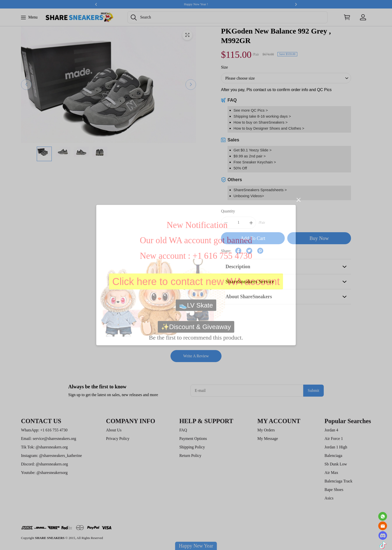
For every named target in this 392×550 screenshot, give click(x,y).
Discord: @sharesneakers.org (44, 464)
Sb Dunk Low (336, 464)
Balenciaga (333, 456)
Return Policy (190, 456)
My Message (268, 439)
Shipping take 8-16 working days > (262, 116)
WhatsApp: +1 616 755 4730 (44, 430)
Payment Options (193, 439)
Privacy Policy (118, 439)
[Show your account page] (363, 17)
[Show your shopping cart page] (347, 17)
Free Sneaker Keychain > (255, 162)
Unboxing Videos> (249, 196)
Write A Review (196, 356)
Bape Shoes (334, 490)
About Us (114, 430)
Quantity (228, 211)
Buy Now (319, 238)
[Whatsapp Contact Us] (383, 516)
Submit (313, 390)
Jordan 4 (331, 430)
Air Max (331, 473)
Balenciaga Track (338, 481)
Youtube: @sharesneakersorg (44, 473)
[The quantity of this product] (238, 223)
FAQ (183, 430)
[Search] (227, 17)
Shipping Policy (192, 447)
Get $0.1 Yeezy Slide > (252, 150)
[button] (134, 18)
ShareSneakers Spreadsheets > (260, 190)
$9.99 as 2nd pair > (250, 156)
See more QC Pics (249, 110)
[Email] (383, 526)
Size (224, 67)
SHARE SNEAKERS (50, 538)
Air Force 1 (334, 439)
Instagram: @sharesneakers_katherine (51, 456)
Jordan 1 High (336, 447)
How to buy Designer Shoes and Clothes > (269, 128)
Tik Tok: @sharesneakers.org (44, 447)
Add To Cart (253, 238)
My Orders (266, 430)
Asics (329, 498)
